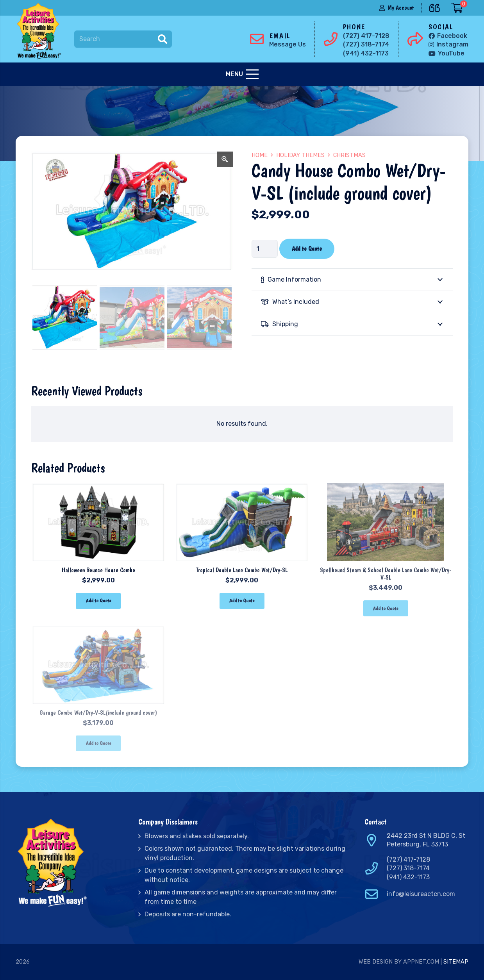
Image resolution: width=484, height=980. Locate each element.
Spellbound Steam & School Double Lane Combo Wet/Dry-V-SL (386, 574)
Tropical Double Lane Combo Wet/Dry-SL (242, 570)
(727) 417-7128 (408, 860)
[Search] (123, 39)
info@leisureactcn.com (421, 894)
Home (260, 155)
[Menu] (242, 74)
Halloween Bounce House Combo (98, 570)
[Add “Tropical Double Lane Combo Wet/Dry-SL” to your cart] (242, 601)
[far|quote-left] (437, 6)
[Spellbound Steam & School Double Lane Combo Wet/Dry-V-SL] (386, 488)
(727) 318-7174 (408, 868)
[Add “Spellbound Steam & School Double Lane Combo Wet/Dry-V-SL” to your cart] (386, 608)
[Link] (41, 31)
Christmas (349, 155)
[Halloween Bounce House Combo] (98, 488)
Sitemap (456, 962)
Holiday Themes (300, 155)
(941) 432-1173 (408, 877)
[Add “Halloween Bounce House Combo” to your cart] (98, 601)
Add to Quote (307, 249)
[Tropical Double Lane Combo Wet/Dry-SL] (242, 488)
